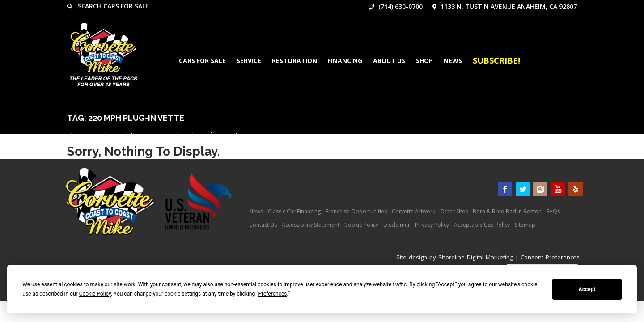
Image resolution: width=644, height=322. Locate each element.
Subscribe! (496, 60)
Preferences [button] (272, 294)
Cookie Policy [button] (95, 294)
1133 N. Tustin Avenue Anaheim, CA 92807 (505, 6)
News (453, 61)
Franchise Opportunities (356, 211)
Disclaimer (397, 225)
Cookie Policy (361, 225)
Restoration (294, 61)
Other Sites (454, 211)
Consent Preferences (550, 257)
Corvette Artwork (413, 211)
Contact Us (263, 225)
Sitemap (525, 225)
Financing (345, 61)
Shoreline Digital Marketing (476, 257)
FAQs (553, 211)
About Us (389, 61)
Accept (587, 289)
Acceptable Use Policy (482, 225)
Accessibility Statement (311, 225)
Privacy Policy (432, 225)
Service (249, 61)
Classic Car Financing (294, 211)
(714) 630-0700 (396, 6)
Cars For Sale (202, 61)
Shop (424, 61)
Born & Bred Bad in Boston (507, 211)
